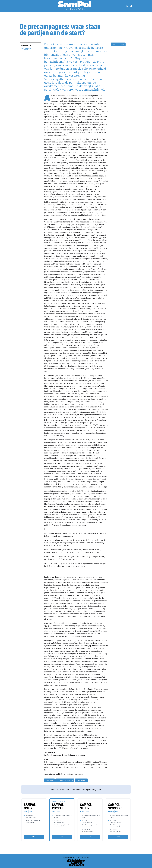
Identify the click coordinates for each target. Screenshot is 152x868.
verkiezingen (81, 780)
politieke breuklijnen (65, 780)
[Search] (127, 6)
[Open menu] (21, 6)
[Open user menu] (131, 6)
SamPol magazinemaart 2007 (26, 49)
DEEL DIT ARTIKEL (118, 44)
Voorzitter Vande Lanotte (65, 598)
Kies (34, 837)
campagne (49, 780)
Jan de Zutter (26, 45)
